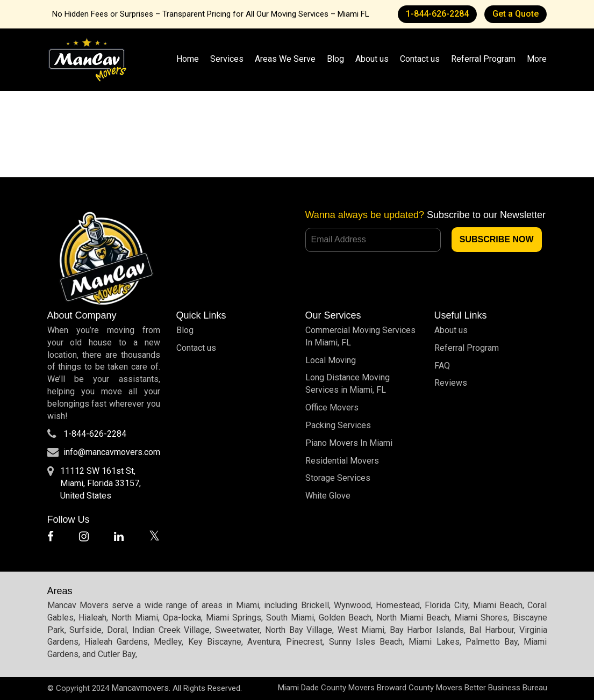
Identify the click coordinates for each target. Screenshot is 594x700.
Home (188, 59)
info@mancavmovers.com (112, 452)
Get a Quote (516, 14)
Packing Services (338, 425)
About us (372, 59)
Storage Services (338, 478)
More (537, 59)
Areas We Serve (285, 59)
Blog (335, 59)
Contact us (420, 59)
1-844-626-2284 (437, 14)
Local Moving (331, 360)
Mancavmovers (140, 688)
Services (227, 59)
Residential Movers (342, 461)
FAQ (442, 366)
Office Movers (332, 407)
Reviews (451, 383)
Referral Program (483, 59)
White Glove (328, 496)
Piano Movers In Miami (349, 443)
